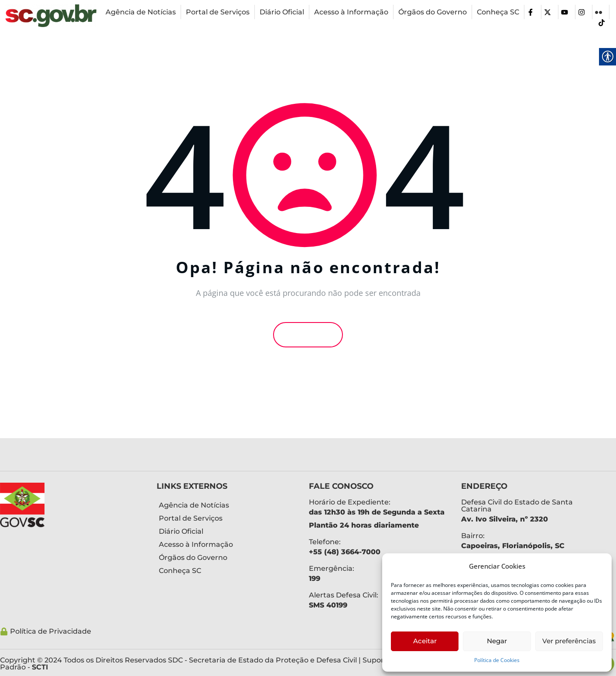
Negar (497, 641)
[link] (51, 16)
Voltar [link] (308, 335)
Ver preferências (569, 641)
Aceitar (425, 641)
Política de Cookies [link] (497, 660)
